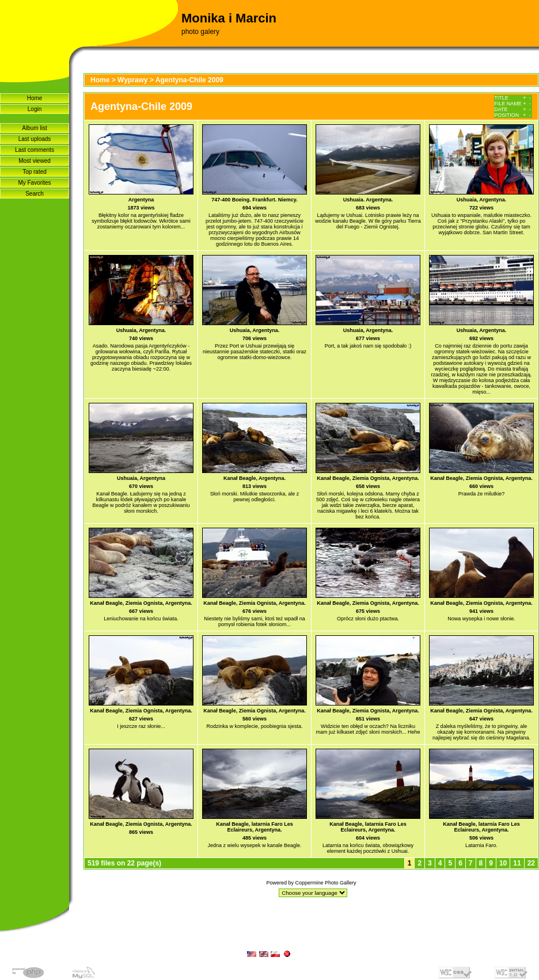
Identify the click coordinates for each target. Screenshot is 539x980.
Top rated (35, 172)
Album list (34, 128)
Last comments (35, 150)
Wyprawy (132, 80)
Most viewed (35, 161)
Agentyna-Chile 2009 (189, 80)
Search (35, 194)
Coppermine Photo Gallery (325, 883)
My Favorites (34, 183)
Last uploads (35, 139)
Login (35, 109)
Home (35, 98)
